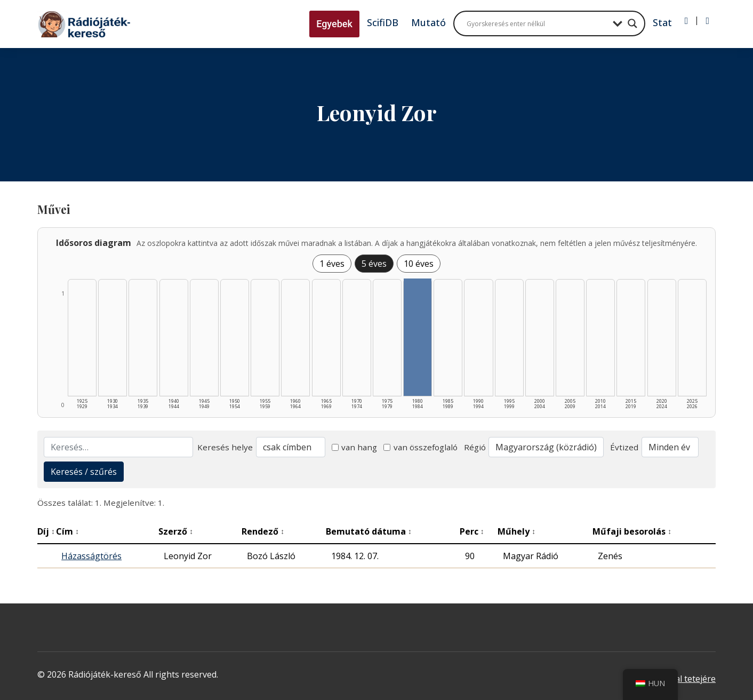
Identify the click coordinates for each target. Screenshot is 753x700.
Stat (662, 22)
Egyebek (334, 24)
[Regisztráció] (707, 21)
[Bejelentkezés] (687, 21)
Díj (46, 531)
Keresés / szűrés (84, 472)
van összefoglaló (420, 447)
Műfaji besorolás (632, 531)
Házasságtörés (91, 556)
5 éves (374, 264)
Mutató (428, 22)
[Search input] (537, 23)
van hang (355, 447)
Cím (67, 531)
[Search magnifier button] (632, 23)
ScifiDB (383, 22)
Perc (472, 531)
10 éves (419, 264)
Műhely (516, 531)
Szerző (176, 531)
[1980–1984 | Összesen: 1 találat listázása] (418, 337)
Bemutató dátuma (369, 531)
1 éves (332, 264)
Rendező (263, 531)
